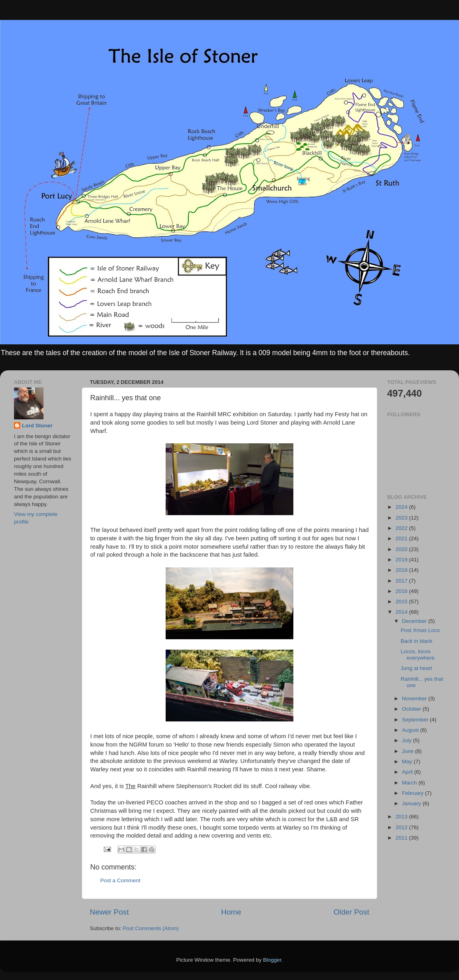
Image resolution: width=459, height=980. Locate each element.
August (411, 730)
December (415, 621)
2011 (402, 838)
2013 (402, 817)
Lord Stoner (37, 426)
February (413, 793)
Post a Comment (120, 880)
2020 (402, 549)
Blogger (272, 960)
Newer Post (109, 912)
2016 (402, 591)
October (412, 709)
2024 (402, 507)
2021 (402, 538)
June (409, 751)
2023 (402, 518)
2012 (402, 827)
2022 (402, 528)
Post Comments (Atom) (151, 928)
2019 (402, 560)
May (408, 762)
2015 (402, 602)
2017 (402, 581)
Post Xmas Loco (420, 630)
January (412, 803)
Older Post (351, 912)
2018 (402, 570)
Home (231, 912)
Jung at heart (416, 668)
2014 (402, 612)
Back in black (417, 641)
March (410, 783)
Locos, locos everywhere (418, 655)
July (408, 740)
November (415, 698)
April (408, 772)
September (416, 720)
